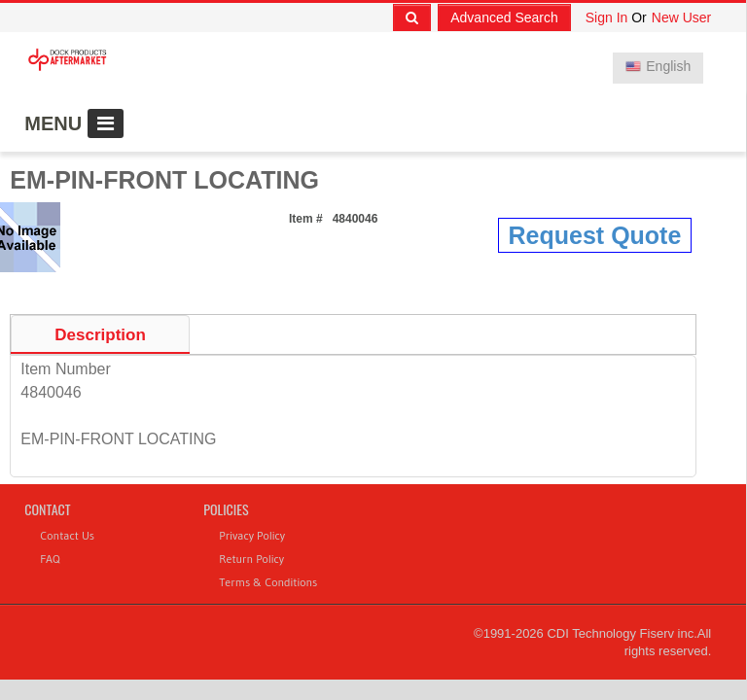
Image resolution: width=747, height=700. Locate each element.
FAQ (50, 559)
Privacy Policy (252, 535)
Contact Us (67, 535)
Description (100, 335)
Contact (47, 509)
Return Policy (251, 559)
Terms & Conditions (268, 582)
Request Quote (595, 235)
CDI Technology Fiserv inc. (622, 633)
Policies (226, 509)
